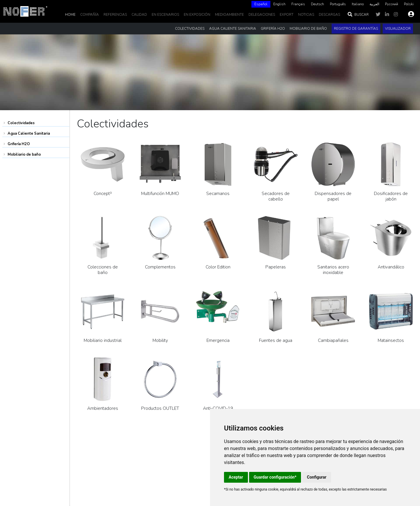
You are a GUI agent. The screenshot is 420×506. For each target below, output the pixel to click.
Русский (392, 4)
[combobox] (261, 4)
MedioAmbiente (229, 15)
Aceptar (236, 477)
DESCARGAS (329, 15)
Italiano (358, 4)
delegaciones (262, 15)
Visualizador (398, 29)
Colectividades (21, 123)
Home (70, 15)
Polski (409, 4)
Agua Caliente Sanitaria (29, 133)
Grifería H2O (19, 144)
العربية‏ (374, 4)
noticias (306, 15)
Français (298, 4)
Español (261, 4)
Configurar (317, 477)
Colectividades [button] (190, 29)
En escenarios (165, 15)
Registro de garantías (356, 29)
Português (338, 4)
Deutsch (317, 4)
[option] (279, 4)
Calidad (139, 15)
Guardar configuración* (275, 477)
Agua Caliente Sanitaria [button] (233, 29)
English (279, 4)
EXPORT (287, 15)
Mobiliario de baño (24, 154)
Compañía (90, 15)
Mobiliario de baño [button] (308, 29)
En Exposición (197, 15)
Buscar (358, 15)
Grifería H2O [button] (273, 29)
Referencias (115, 15)
